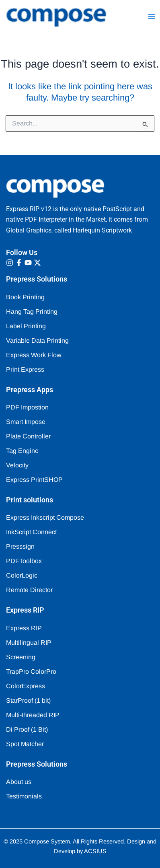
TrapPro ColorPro (31, 672)
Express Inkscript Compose (45, 517)
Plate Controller (28, 436)
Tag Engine (22, 451)
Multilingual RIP (29, 643)
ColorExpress (26, 686)
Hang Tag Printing (32, 312)
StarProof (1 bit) (28, 700)
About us (19, 782)
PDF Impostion (27, 407)
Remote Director (29, 590)
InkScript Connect (31, 532)
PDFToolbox (24, 561)
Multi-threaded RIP (33, 715)
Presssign (20, 546)
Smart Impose (26, 422)
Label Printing (26, 326)
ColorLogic (22, 575)
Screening (21, 657)
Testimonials (24, 796)
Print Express (25, 369)
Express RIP (24, 628)
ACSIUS (95, 851)
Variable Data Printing (37, 340)
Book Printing (25, 297)
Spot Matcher (25, 744)
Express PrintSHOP (34, 480)
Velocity (17, 465)
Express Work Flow (34, 355)
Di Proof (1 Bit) (27, 729)
